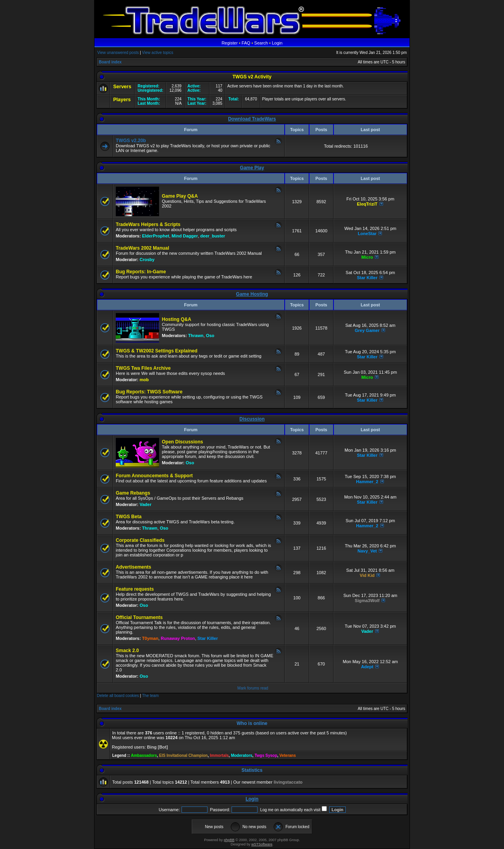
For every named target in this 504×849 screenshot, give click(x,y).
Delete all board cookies (118, 696)
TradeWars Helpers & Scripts (148, 224)
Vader (146, 504)
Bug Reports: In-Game (141, 272)
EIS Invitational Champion (183, 755)
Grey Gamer (367, 330)
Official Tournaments (139, 617)
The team (150, 696)
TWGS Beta (129, 517)
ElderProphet (156, 236)
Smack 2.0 (127, 651)
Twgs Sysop (266, 755)
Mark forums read (253, 688)
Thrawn (196, 336)
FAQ (246, 43)
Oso (210, 336)
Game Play (252, 168)
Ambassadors (144, 755)
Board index (110, 62)
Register (230, 43)
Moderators (241, 755)
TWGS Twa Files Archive (143, 368)
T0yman (150, 638)
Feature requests (135, 589)
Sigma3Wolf (367, 601)
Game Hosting (252, 294)
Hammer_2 (367, 482)
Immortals (219, 755)
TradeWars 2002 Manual (143, 248)
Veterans (288, 755)
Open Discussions (183, 442)
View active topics (158, 53)
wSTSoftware (262, 844)
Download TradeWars (252, 119)
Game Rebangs (133, 493)
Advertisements (133, 567)
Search (261, 43)
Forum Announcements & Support (154, 476)
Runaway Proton (178, 638)
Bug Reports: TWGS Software (149, 392)
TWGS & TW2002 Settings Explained (157, 351)
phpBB (229, 840)
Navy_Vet (367, 551)
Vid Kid (367, 575)
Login (277, 43)
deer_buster (213, 236)
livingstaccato (288, 782)
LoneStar (367, 234)
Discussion (252, 419)
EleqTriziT (367, 204)
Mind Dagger (185, 236)
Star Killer (367, 278)
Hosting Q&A (177, 319)
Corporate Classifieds (140, 540)
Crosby (147, 260)
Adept (367, 667)
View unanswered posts (118, 53)
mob (144, 380)
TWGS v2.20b (131, 141)
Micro (367, 257)
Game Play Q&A (180, 196)
